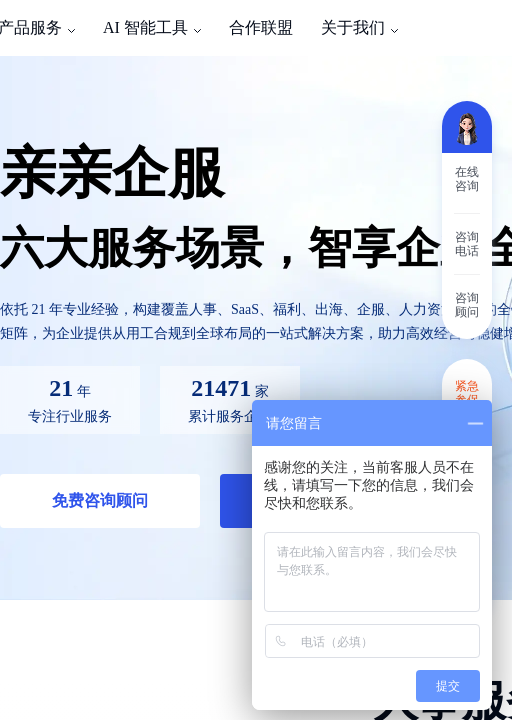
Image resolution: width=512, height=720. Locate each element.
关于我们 (353, 27)
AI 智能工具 (145, 27)
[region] (256, 360)
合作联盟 (261, 27)
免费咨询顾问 (100, 500)
